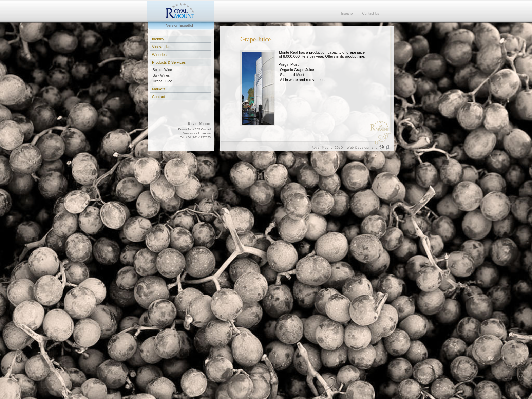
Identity (158, 39)
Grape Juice (162, 81)
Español (347, 13)
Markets (159, 89)
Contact (158, 97)
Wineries (159, 55)
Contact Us (371, 13)
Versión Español (179, 25)
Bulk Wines (161, 75)
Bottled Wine (162, 70)
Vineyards (160, 47)
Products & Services (169, 62)
